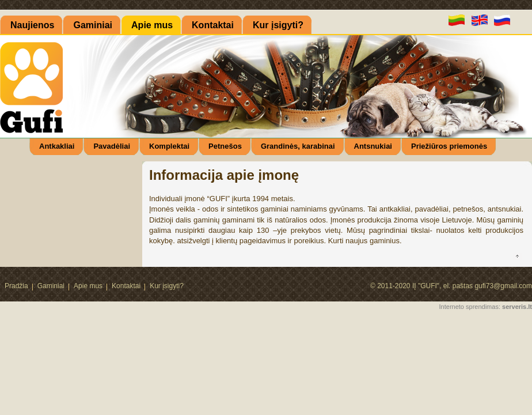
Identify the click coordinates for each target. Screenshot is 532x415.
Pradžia (16, 286)
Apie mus (88, 286)
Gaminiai (51, 286)
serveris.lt (517, 307)
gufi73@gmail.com (503, 286)
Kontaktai (126, 286)
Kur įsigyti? (167, 286)
